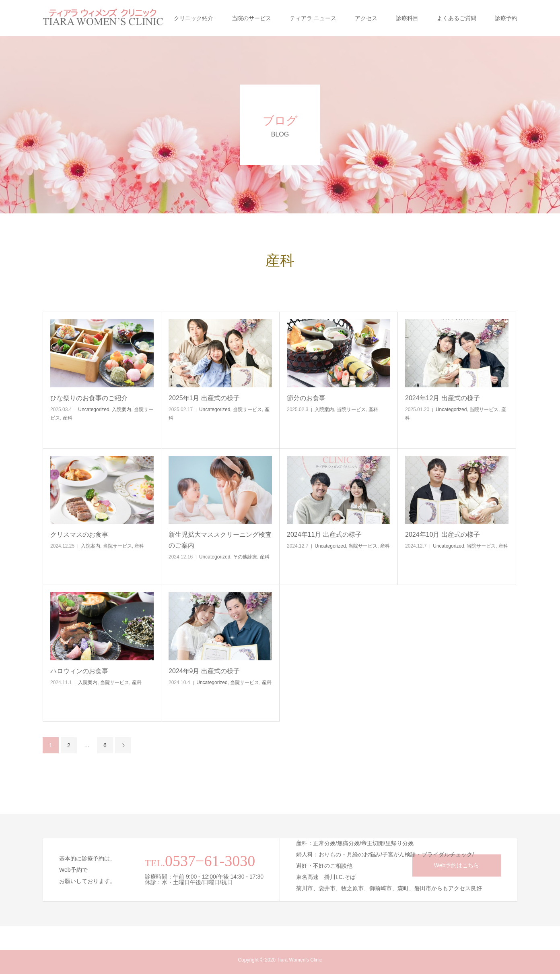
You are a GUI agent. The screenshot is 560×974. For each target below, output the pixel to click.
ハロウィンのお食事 (79, 671)
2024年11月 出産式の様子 (324, 535)
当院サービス (247, 409)
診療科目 (407, 18)
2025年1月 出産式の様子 (204, 398)
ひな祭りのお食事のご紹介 (89, 398)
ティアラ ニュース (313, 18)
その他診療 (245, 557)
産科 (68, 418)
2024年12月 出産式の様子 (443, 398)
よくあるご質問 (457, 18)
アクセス (366, 18)
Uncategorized (94, 409)
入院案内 (121, 409)
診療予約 (506, 18)
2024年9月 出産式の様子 (204, 671)
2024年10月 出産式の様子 (443, 535)
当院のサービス (251, 18)
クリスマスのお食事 (79, 535)
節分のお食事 (306, 398)
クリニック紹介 (194, 18)
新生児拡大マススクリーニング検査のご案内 (220, 540)
